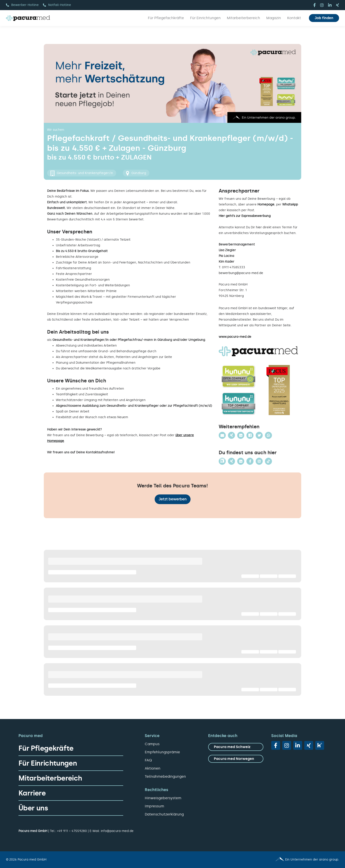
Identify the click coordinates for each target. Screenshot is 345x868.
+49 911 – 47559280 (72, 831)
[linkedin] (330, 5)
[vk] (320, 745)
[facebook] (315, 5)
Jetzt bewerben (173, 499)
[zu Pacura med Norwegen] (236, 759)
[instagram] (322, 5)
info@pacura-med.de (117, 831)
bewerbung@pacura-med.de (241, 273)
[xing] (338, 5)
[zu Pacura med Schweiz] (236, 747)
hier (259, 227)
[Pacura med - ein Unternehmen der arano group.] (258, 860)
